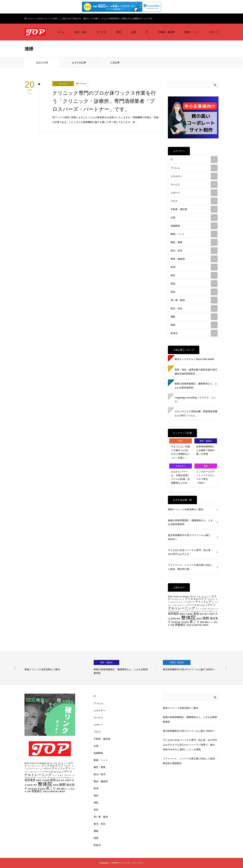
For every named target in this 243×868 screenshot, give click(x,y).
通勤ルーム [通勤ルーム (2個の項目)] (209, 622)
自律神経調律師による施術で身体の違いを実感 (206, 450)
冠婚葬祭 (194, 226)
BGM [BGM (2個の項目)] (170, 597)
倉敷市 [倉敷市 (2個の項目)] (182, 614)
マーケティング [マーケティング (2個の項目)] (197, 611)
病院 (194, 284)
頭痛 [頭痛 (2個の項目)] (172, 625)
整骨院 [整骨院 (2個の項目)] (199, 619)
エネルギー (194, 176)
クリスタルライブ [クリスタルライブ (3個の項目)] (196, 599)
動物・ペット (192, 32)
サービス (101, 32)
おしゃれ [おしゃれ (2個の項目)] (197, 597)
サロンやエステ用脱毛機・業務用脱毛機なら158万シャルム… (196, 413)
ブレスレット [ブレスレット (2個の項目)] (213, 609)
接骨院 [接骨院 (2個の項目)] (173, 619)
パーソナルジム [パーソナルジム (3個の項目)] (195, 605)
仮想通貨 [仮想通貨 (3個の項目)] (173, 614)
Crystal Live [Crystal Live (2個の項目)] (177, 597)
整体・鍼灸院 (194, 259)
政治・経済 (81, 32)
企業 (133, 32)
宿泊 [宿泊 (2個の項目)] (206, 614)
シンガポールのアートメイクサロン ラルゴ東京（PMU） (206, 477)
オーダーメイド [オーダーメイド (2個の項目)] (178, 599)
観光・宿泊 (194, 308)
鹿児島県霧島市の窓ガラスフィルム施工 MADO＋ (189, 537)
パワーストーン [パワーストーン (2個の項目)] (179, 605)
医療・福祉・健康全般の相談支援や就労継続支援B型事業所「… (196, 372)
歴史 (194, 275)
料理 (194, 267)
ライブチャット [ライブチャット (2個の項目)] (211, 611)
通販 (194, 317)
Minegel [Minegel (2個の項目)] (186, 597)
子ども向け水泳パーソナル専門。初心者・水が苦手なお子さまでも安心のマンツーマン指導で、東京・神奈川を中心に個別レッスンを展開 (190, 745)
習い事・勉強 (194, 300)
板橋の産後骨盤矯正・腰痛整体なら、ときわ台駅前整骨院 (196, 386)
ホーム (61, 32)
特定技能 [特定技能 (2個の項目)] (185, 622)
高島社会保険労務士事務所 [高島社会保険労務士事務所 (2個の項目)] (197, 625)
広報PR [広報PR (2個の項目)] (212, 614)
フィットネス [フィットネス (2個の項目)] (201, 609)
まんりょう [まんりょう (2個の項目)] (206, 597)
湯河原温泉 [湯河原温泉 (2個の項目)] (176, 622)
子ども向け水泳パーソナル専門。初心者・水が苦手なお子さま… (190, 552)
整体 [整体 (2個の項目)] (179, 619)
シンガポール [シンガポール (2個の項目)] (189, 602)
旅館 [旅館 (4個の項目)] (206, 618)
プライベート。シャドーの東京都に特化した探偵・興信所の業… (190, 567)
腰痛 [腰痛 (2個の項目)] (202, 622)
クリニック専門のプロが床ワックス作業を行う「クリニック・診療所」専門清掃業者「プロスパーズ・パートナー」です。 (104, 101)
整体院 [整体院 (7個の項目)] (188, 618)
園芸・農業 (194, 242)
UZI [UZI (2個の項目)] (191, 597)
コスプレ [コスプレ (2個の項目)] (211, 599)
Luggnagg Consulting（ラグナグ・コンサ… (195, 400)
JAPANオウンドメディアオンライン (127, 863)
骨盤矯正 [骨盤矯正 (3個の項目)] (180, 625)
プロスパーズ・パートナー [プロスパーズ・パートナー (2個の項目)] (179, 611)
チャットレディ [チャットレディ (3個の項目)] (205, 602)
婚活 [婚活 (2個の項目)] (202, 614)
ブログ (194, 201)
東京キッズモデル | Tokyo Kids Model (194, 359)
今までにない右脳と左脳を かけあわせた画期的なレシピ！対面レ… (180, 452)
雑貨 (194, 325)
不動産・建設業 (166, 32)
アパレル (194, 168)
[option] (56, 668)
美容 (119, 32)
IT (147, 32)
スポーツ (214, 32)
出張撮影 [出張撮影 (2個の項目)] (189, 614)
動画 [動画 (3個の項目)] (196, 614)
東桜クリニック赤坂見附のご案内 (186, 509)
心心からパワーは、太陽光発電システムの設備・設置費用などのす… (180, 477)
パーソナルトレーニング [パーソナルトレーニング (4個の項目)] (192, 606)
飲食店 (194, 333)
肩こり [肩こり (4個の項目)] (194, 622)
